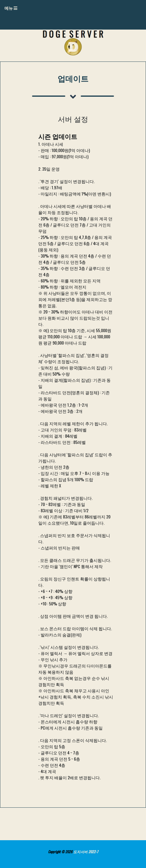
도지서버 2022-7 (86, 852)
